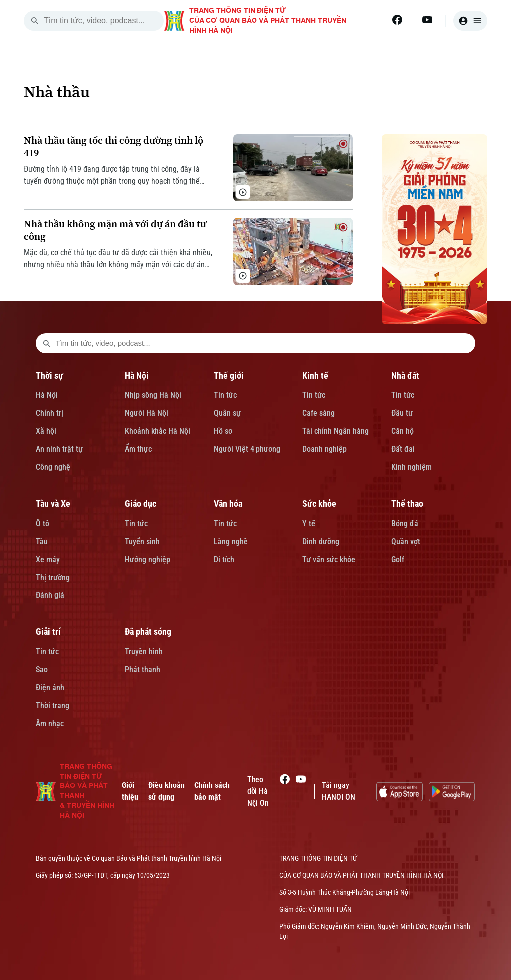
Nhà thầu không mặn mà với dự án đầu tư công (115, 230)
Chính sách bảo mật (212, 791)
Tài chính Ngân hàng (336, 431)
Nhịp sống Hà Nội (153, 395)
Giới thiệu (130, 791)
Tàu (42, 541)
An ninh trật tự (59, 449)
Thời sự (50, 375)
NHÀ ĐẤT (370, 54)
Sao (42, 670)
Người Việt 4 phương (247, 449)
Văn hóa (228, 503)
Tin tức (225, 395)
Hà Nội (47, 395)
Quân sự (227, 413)
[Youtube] (427, 20)
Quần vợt (406, 541)
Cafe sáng (319, 413)
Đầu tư (402, 413)
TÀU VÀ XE (431, 54)
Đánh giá (50, 595)
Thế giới (229, 375)
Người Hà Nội (146, 413)
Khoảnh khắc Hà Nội (157, 431)
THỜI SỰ (145, 54)
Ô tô (43, 523)
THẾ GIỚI (256, 54)
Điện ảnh (50, 687)
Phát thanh (142, 670)
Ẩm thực (138, 449)
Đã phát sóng (148, 632)
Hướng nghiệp (147, 559)
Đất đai (403, 449)
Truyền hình (144, 652)
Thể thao (407, 503)
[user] (470, 21)
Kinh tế (315, 375)
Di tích (224, 559)
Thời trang (53, 705)
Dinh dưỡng (321, 541)
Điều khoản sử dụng (166, 791)
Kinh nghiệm (411, 467)
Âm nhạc (50, 723)
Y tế (309, 523)
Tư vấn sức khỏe (329, 559)
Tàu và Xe (53, 503)
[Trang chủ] (97, 54)
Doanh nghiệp (325, 449)
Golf (398, 559)
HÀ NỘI (200, 54)
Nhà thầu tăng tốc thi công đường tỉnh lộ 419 (114, 147)
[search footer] (47, 343)
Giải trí (48, 632)
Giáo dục (140, 503)
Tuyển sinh (142, 541)
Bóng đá (405, 523)
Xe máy (48, 559)
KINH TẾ (313, 54)
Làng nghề (231, 541)
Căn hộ (402, 431)
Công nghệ (53, 467)
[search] (35, 21)
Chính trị (50, 413)
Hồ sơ (223, 431)
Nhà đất (405, 375)
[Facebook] (397, 20)
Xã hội (46, 431)
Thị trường (53, 577)
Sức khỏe (319, 503)
